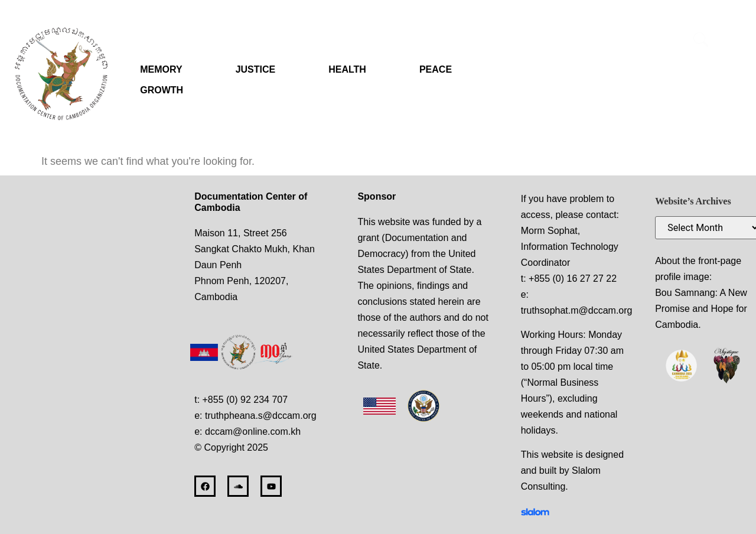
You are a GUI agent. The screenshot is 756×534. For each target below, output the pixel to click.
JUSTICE (256, 69)
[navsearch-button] (700, 41)
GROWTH (162, 90)
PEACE (436, 69)
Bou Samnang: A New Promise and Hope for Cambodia (701, 309)
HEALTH (347, 69)
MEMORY (161, 69)
